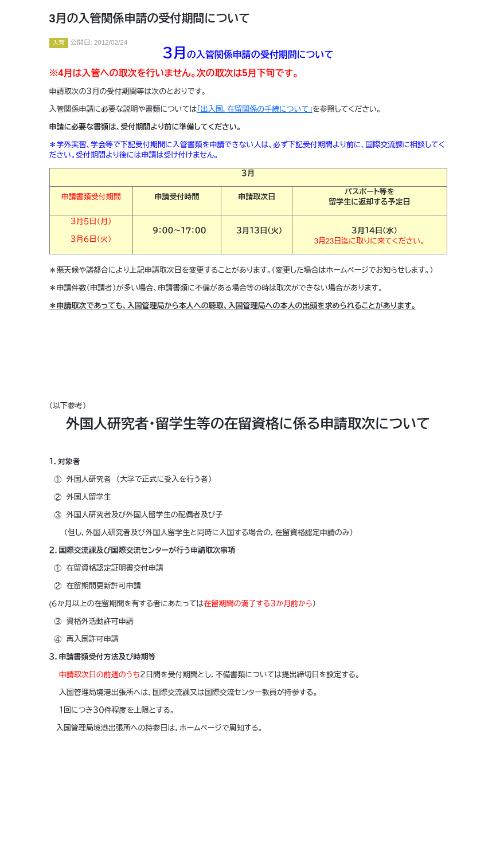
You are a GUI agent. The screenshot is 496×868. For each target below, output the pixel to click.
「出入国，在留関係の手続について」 (255, 109)
